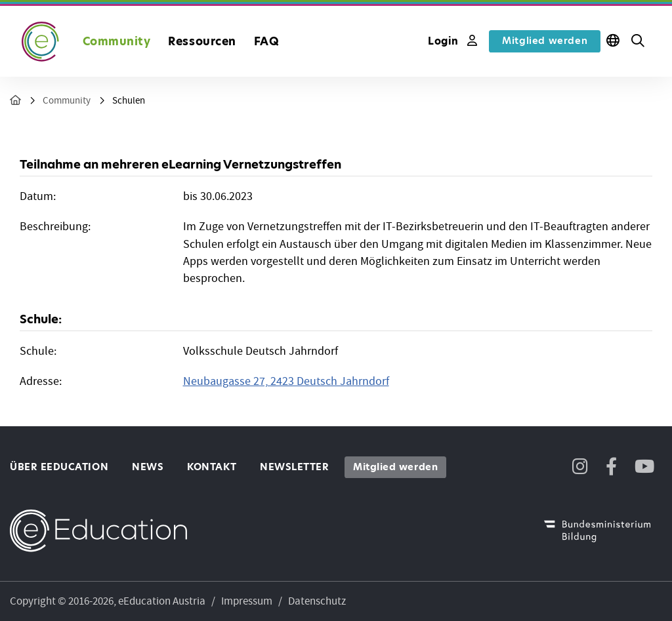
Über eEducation (59, 467)
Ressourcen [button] (202, 41)
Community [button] (117, 41)
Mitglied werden (545, 41)
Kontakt (212, 467)
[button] (638, 41)
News (148, 467)
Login (452, 41)
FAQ (267, 41)
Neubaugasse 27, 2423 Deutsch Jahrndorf (286, 381)
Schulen (129, 101)
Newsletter (294, 467)
